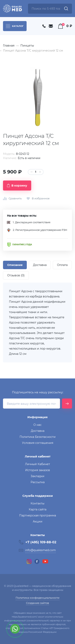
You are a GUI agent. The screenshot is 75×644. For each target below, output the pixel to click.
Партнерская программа (38, 515)
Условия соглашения (38, 443)
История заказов (38, 470)
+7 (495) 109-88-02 (41, 542)
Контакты (37, 503)
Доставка (38, 431)
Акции (38, 521)
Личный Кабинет (37, 464)
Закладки (37, 476)
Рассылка (38, 482)
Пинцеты (27, 46)
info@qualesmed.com (40, 550)
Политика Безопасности (38, 437)
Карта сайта (38, 509)
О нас (37, 425)
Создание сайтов (37, 603)
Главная (9, 46)
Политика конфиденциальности (37, 598)
